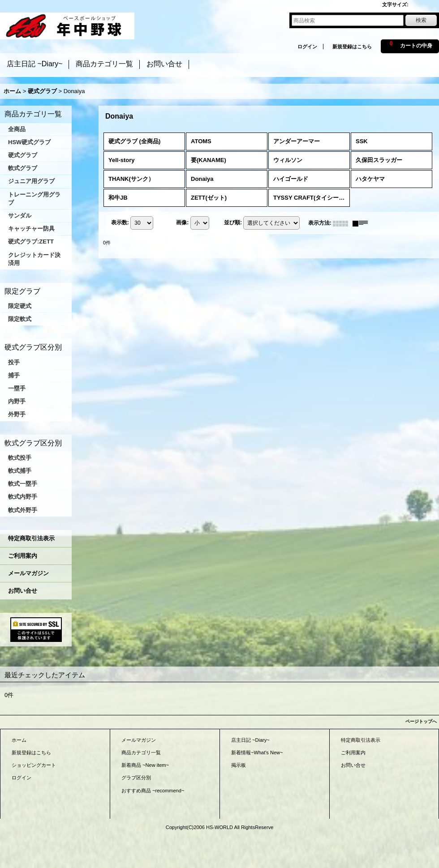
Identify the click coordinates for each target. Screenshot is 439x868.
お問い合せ (23, 591)
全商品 (17, 129)
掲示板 (239, 765)
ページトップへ (421, 721)
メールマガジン (28, 573)
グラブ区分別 (136, 778)
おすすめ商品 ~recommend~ (153, 791)
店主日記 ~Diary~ (250, 740)
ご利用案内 (23, 556)
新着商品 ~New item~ (145, 765)
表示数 (120, 223)
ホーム (19, 740)
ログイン (307, 47)
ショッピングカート (34, 765)
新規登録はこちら (352, 47)
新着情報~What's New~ (257, 753)
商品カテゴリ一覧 (141, 753)
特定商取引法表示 (31, 538)
